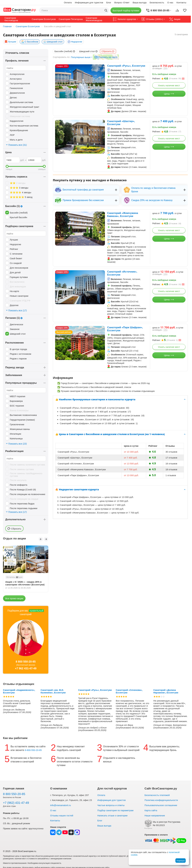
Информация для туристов (89, 2)
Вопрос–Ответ (122, 2)
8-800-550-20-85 (33, 750)
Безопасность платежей (157, 795)
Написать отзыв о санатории (112, 816)
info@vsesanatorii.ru (60, 805)
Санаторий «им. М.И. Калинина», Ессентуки (53, 691)
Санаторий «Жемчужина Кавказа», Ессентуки (123, 215)
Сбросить (108, 51)
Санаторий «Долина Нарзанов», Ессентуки (166, 691)
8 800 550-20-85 (26, 662)
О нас (170, 2)
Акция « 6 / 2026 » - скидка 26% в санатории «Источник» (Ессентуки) (25, 583)
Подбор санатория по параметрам (115, 810)
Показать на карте (108, 57)
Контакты (181, 2)
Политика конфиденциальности (161, 800)
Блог (109, 2)
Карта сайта (151, 810)
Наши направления (155, 816)
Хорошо (180, 861)
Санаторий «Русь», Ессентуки (126, 66)
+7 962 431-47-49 (26, 668)
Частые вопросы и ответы (111, 805)
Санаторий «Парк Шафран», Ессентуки (125, 329)
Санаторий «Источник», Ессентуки (122, 273)
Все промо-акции (14, 598)
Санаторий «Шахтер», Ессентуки (121, 123)
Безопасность (157, 2)
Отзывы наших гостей (62, 816)
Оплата (68, 2)
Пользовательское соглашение (161, 805)
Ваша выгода (140, 2)
